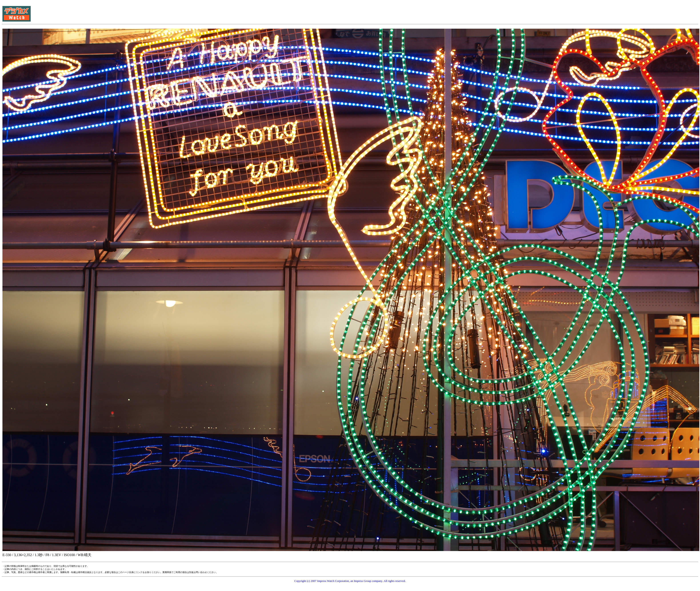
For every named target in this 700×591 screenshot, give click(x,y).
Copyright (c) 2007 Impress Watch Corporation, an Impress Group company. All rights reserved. (350, 581)
